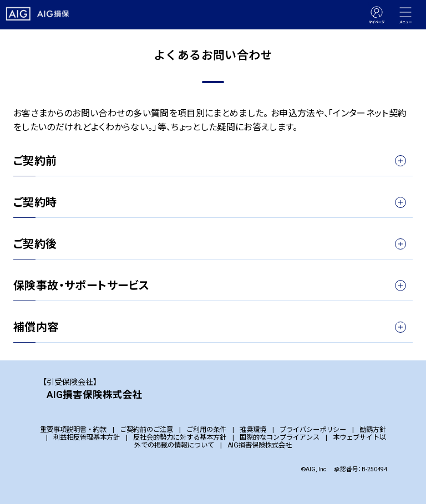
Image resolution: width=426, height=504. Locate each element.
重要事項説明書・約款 (73, 430)
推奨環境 (253, 430)
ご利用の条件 (206, 430)
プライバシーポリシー (313, 430)
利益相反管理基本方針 (87, 437)
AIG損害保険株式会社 (260, 445)
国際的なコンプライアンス (280, 437)
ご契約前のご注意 (146, 430)
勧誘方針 (373, 430)
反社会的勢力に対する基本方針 (180, 437)
